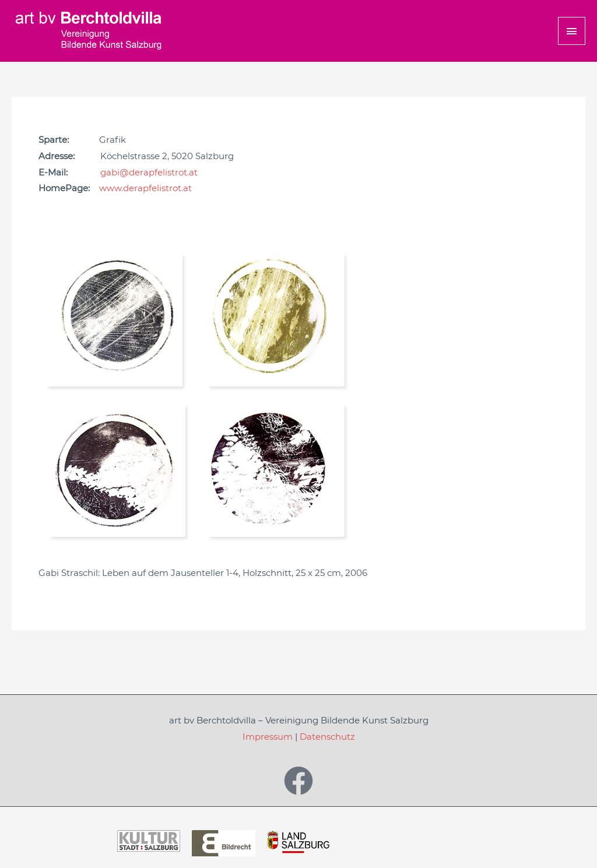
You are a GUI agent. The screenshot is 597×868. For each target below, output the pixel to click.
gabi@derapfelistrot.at (149, 172)
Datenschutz (327, 737)
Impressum (268, 737)
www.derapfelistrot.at (145, 188)
